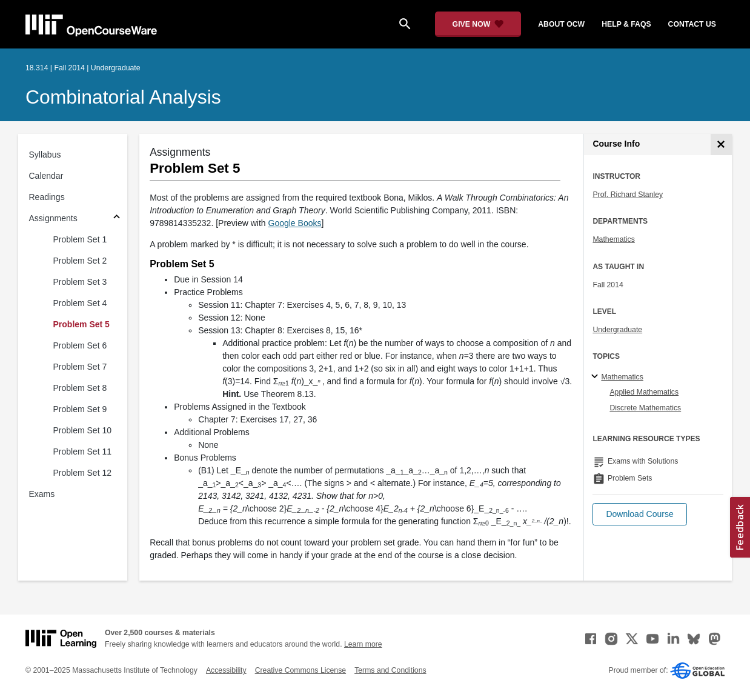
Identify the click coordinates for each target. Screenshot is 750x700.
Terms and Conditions (390, 670)
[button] (639, 514)
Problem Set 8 (80, 388)
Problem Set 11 (83, 452)
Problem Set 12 (83, 473)
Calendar (46, 176)
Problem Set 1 (80, 239)
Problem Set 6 (80, 345)
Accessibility (226, 670)
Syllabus (45, 155)
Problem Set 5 (81, 324)
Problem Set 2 (80, 261)
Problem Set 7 (80, 367)
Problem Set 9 (80, 409)
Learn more (363, 644)
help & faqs (626, 24)
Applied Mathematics (644, 392)
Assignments (53, 218)
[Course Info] (721, 145)
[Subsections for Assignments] (117, 218)
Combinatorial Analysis (123, 97)
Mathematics (613, 239)
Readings (47, 197)
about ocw (561, 24)
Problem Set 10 (83, 430)
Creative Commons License (300, 670)
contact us (692, 24)
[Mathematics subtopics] (596, 377)
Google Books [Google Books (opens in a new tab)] (295, 223)
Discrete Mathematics (645, 408)
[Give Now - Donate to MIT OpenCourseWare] (478, 24)
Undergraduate (617, 330)
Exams (42, 494)
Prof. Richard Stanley (628, 195)
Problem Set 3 (80, 282)
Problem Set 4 (80, 303)
